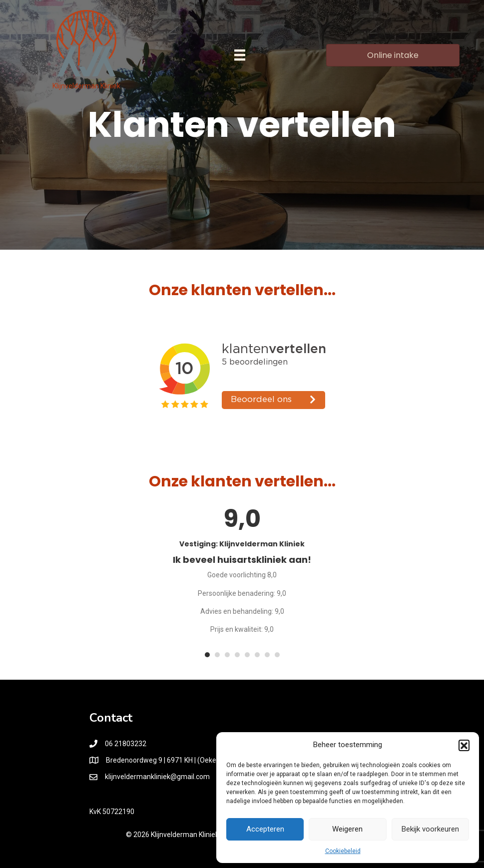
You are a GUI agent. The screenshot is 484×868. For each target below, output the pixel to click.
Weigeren (347, 829)
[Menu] (240, 55)
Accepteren (265, 829)
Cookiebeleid (343, 851)
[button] (464, 745)
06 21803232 (126, 744)
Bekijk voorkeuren (430, 829)
